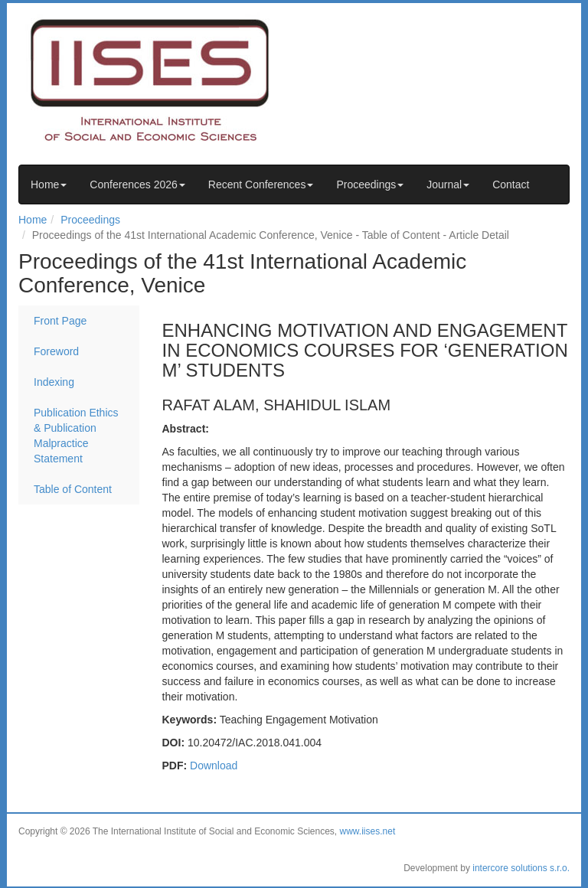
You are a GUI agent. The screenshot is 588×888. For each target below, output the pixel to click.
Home (49, 184)
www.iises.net (368, 831)
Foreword (56, 351)
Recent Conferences (261, 184)
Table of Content (73, 489)
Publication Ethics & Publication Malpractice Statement (76, 436)
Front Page (60, 321)
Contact (511, 184)
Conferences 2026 (137, 184)
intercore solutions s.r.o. (521, 868)
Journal (448, 184)
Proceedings (370, 184)
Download (214, 766)
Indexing (54, 382)
